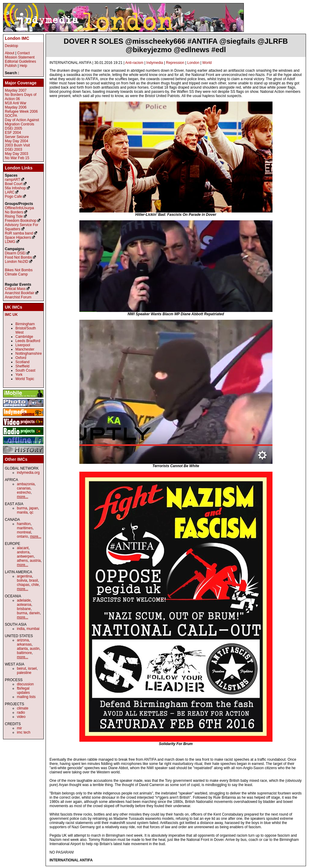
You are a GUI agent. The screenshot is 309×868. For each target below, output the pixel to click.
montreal (24, 532)
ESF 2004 (13, 133)
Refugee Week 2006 (21, 112)
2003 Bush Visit (17, 145)
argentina (24, 576)
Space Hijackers (18, 237)
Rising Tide (14, 216)
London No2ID (16, 262)
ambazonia (26, 484)
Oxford (21, 358)
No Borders (14, 212)
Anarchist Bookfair (19, 293)
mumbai (33, 629)
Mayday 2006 (16, 107)
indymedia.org (28, 473)
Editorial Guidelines (20, 61)
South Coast (25, 370)
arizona (23, 640)
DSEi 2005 (13, 128)
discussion (25, 684)
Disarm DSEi (15, 253)
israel (32, 668)
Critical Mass (15, 289)
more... (22, 497)
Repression (175, 63)
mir (19, 728)
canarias (24, 488)
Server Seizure (17, 137)
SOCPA (11, 116)
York (19, 375)
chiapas (23, 585)
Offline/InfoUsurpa (19, 208)
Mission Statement (20, 57)
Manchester (25, 349)
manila (22, 512)
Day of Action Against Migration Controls (22, 122)
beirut (21, 668)
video (21, 717)
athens (22, 561)
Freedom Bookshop (21, 221)
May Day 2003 (16, 154)
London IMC (17, 38)
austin (35, 649)
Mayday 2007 (16, 90)
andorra (23, 552)
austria (35, 561)
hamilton (24, 524)
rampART (13, 180)
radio (21, 712)
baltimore (24, 653)
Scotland (22, 362)
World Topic (25, 379)
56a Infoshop (15, 188)
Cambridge (24, 337)
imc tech (24, 732)
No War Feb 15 (17, 158)
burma (22, 508)
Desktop (11, 46)
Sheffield (22, 366)
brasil (34, 580)
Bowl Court (14, 184)
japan (34, 508)
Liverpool (23, 345)
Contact (23, 53)
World (207, 63)
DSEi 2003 (13, 149)
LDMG (10, 242)
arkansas (24, 644)
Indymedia (155, 63)
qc (32, 512)
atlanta (22, 649)
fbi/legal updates (23, 690)
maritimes (25, 528)
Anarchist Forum (18, 297)
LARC (10, 192)
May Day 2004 (16, 141)
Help (23, 66)
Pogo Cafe (13, 197)
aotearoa (24, 605)
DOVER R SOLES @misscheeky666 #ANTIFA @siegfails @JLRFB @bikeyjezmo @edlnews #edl (176, 45)
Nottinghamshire (29, 354)
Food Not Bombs (18, 257)
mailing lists (26, 697)
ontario (22, 536)
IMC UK (11, 315)
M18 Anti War (16, 103)
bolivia (22, 580)
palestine (24, 673)
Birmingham (25, 324)
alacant (23, 548)
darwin (35, 613)
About (10, 53)
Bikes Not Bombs (19, 270)
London (193, 63)
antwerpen (25, 556)
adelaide (24, 600)
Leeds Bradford (28, 341)
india (21, 629)
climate (23, 708)
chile (35, 585)
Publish (11, 66)
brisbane (24, 609)
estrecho (24, 492)
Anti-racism (134, 63)
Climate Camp (16, 274)
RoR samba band (19, 233)
